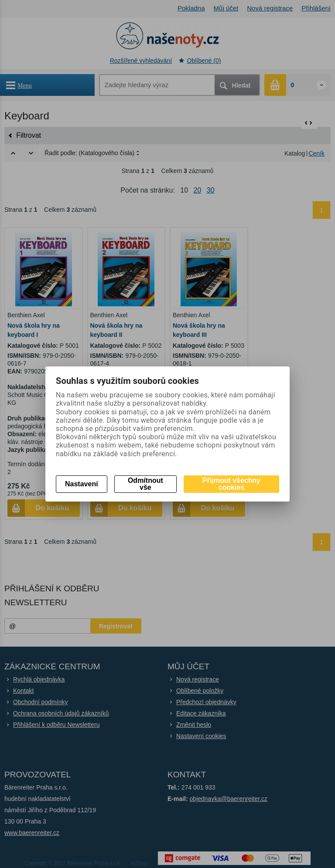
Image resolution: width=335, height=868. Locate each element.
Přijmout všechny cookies (231, 484)
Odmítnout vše (145, 484)
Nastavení (82, 484)
